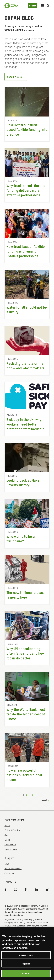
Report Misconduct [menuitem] (13, 869)
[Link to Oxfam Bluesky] (47, 889)
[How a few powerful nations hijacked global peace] (27, 760)
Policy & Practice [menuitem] (12, 830)
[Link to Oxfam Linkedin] (37, 889)
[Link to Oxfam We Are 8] (6, 889)
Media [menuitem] (7, 840)
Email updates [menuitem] (11, 849)
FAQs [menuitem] (7, 864)
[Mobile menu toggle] (42, 6)
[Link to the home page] (11, 6)
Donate (33, 6)
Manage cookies (26, 960)
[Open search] (48, 6)
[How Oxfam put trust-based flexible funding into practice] (27, 114)
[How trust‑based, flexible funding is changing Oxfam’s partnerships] (27, 236)
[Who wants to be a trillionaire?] (27, 524)
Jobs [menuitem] (7, 835)
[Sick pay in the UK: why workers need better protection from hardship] (27, 409)
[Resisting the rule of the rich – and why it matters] (27, 351)
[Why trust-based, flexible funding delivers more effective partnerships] (27, 175)
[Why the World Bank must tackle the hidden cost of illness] (27, 699)
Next (45, 801)
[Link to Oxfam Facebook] (26, 889)
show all (30, 31)
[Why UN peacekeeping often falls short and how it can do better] (27, 638)
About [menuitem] (7, 826)
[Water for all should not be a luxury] (27, 295)
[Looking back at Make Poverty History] (27, 468)
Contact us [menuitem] (9, 873)
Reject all (26, 969)
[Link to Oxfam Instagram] (15, 889)
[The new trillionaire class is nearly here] (27, 580)
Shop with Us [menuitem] (10, 845)
